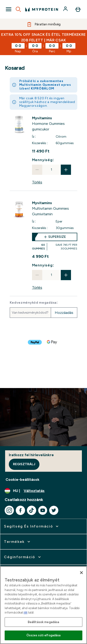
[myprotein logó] (42, 9)
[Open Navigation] (9, 9)
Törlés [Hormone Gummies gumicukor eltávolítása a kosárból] (37, 182)
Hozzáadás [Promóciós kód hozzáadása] (64, 313)
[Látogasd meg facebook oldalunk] (20, 510)
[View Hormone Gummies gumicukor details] (55, 124)
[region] (43, 605)
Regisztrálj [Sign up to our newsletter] (24, 464)
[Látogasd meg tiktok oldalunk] (32, 510)
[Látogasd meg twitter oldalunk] (54, 510)
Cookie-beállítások (23, 480)
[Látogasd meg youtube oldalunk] (43, 510)
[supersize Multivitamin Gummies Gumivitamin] (55, 242)
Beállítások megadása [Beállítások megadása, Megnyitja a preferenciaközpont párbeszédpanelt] (44, 622)
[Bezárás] (81, 573)
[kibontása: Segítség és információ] (32, 526)
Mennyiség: (43, 160)
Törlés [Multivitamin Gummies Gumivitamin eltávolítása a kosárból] (37, 287)
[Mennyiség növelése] (66, 170)
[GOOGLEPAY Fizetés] (52, 342)
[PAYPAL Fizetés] (35, 342)
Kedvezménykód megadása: (34, 303)
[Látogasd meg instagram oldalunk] (9, 510)
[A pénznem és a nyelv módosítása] (43, 491)
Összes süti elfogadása (44, 635)
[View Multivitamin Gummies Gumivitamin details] (55, 209)
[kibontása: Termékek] (18, 542)
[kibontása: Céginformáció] (23, 557)
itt (26, 612)
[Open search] (18, 9)
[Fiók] (66, 9)
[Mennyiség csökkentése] (37, 170)
